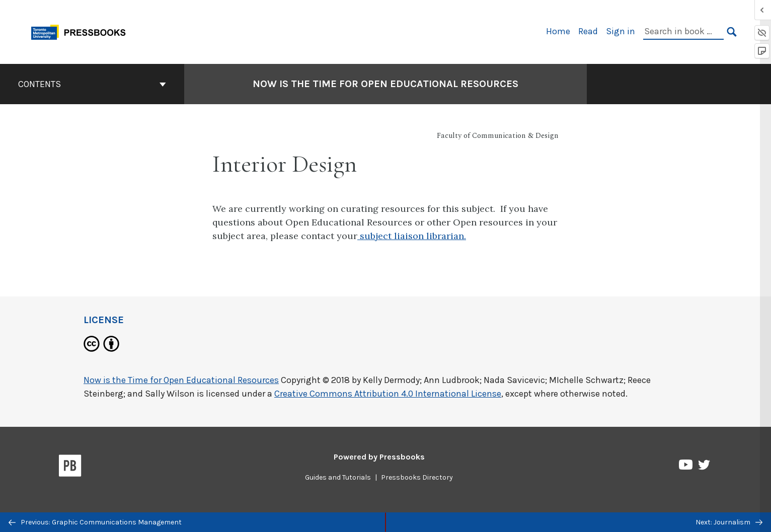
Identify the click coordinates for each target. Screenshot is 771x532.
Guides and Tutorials (338, 477)
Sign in (621, 31)
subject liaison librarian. (412, 236)
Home (558, 31)
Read (588, 31)
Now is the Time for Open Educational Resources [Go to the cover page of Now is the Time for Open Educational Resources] (386, 84)
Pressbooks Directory (417, 477)
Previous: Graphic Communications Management (95, 522)
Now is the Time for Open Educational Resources (181, 380)
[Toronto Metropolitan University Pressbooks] (82, 31)
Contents (92, 84)
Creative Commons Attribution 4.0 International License (388, 394)
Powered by (379, 457)
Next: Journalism (729, 522)
